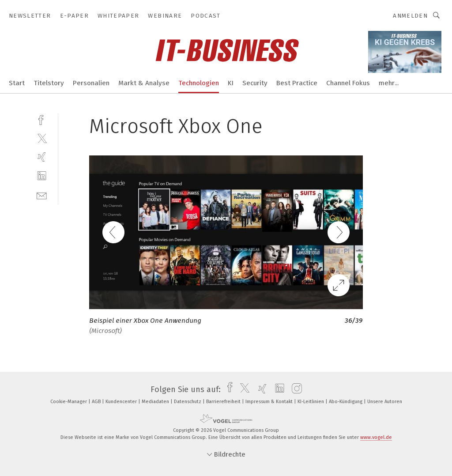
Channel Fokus (348, 83)
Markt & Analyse (144, 83)
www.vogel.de (376, 437)
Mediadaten (156, 402)
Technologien (199, 83)
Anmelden (410, 16)
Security (255, 83)
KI (231, 83)
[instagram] (295, 389)
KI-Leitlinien (311, 402)
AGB (97, 402)
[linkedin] (42, 176)
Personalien (91, 83)
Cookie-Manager (69, 402)
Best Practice (297, 83)
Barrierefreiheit (224, 402)
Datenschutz (188, 402)
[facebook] (42, 119)
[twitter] (42, 138)
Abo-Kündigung (346, 402)
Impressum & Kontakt (270, 402)
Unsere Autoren (385, 402)
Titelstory (49, 83)
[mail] (42, 195)
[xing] (42, 157)
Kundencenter (122, 402)
